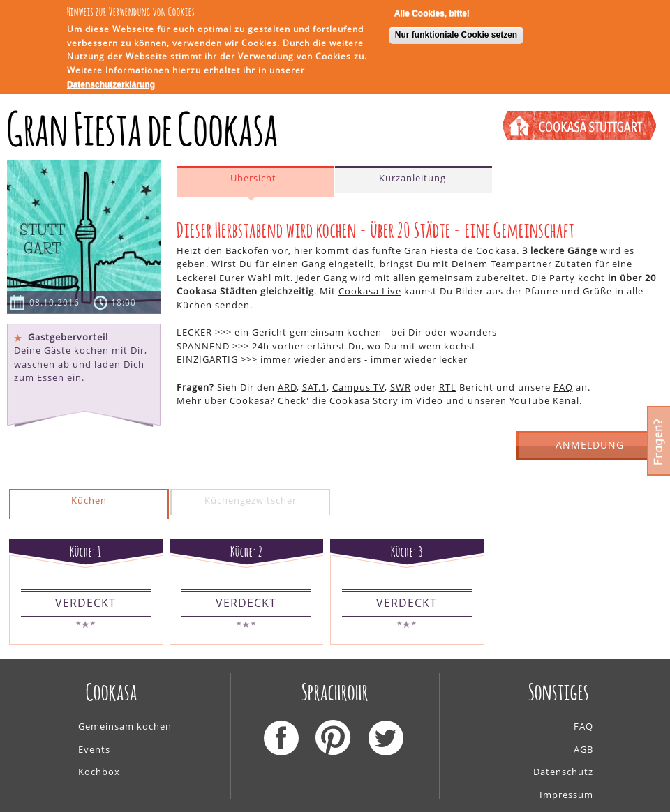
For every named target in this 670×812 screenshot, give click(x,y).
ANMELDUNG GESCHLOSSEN (590, 449)
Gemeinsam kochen (125, 726)
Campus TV (358, 387)
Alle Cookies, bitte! (432, 10)
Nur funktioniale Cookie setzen (456, 31)
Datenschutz (563, 772)
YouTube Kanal (544, 400)
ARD (287, 387)
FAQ (563, 387)
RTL (448, 387)
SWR (401, 387)
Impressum (566, 795)
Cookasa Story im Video (386, 400)
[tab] (255, 181)
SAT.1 (314, 387)
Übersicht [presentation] (253, 178)
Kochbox (99, 772)
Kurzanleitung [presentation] (412, 178)
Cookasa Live (370, 291)
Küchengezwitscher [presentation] (251, 500)
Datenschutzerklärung (111, 81)
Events (94, 749)
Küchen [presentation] (89, 500)
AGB (583, 749)
